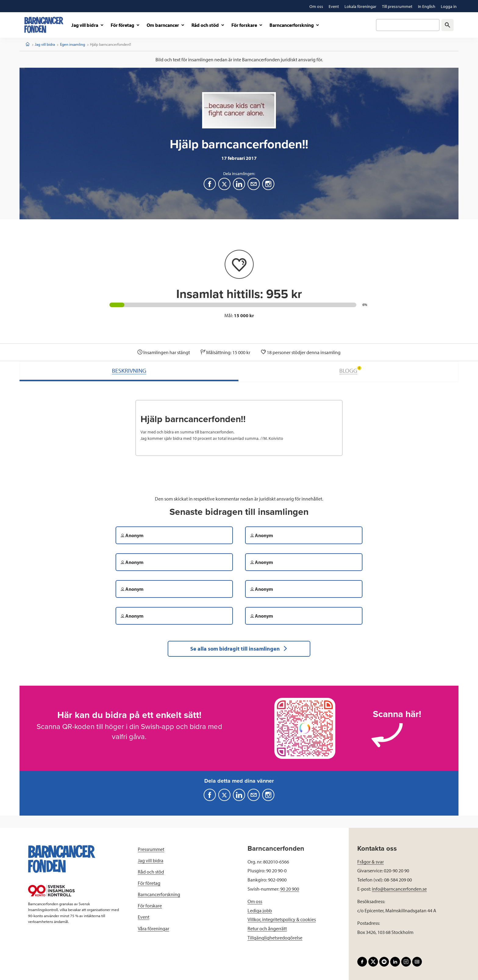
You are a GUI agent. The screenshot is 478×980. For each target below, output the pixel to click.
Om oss (255, 901)
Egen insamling (73, 44)
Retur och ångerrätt (267, 928)
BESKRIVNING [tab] (129, 370)
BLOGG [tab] (350, 370)
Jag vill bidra (45, 44)
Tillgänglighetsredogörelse (275, 938)
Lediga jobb (260, 910)
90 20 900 (290, 889)
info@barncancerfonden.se (399, 889)
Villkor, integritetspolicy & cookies (282, 919)
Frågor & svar (371, 862)
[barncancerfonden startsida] (44, 25)
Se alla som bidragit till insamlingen (239, 649)
